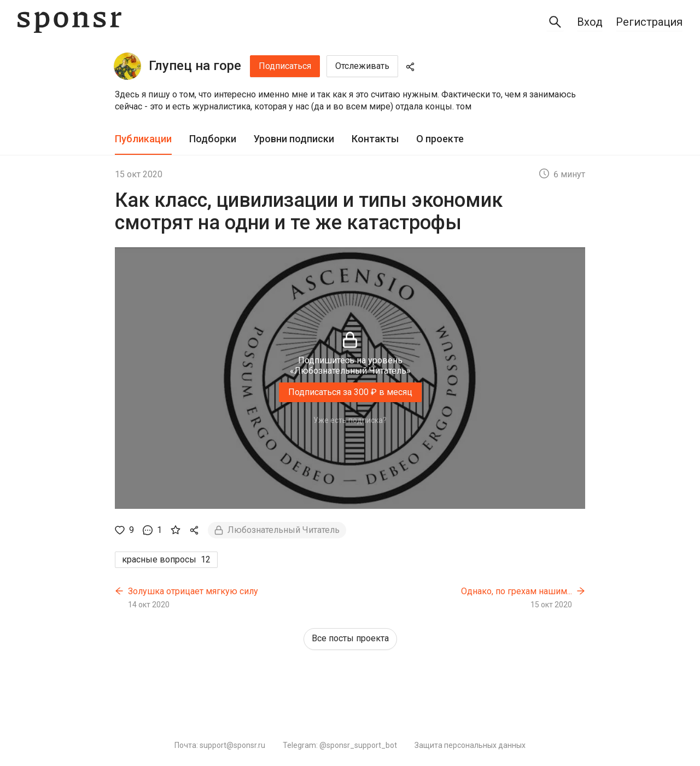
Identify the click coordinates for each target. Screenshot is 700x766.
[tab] (143, 139)
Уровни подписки (294, 139)
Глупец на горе (195, 66)
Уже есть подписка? (350, 420)
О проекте (440, 139)
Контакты (375, 139)
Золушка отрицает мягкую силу (193, 591)
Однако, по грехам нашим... (517, 591)
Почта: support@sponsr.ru (220, 745)
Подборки (213, 139)
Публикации (143, 139)
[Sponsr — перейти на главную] (69, 22)
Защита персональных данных (470, 745)
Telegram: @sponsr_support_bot (340, 745)
